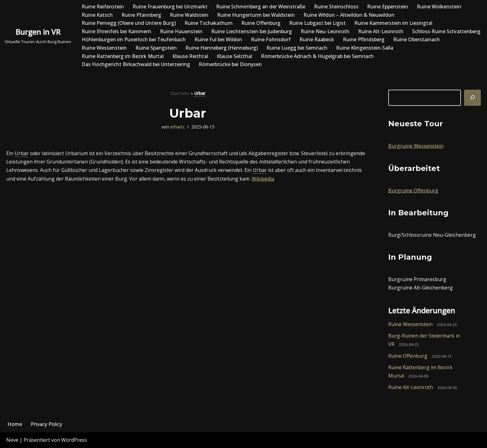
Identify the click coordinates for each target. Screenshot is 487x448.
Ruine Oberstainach (416, 39)
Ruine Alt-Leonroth (381, 31)
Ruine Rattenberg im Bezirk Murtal (123, 56)
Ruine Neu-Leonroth (325, 31)
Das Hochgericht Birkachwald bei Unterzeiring (136, 64)
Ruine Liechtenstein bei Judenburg (252, 31)
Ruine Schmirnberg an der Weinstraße (261, 7)
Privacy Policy (46, 424)
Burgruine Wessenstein (416, 146)
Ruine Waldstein (189, 15)
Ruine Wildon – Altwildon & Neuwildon (349, 15)
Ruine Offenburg (261, 23)
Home (15, 424)
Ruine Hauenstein (181, 31)
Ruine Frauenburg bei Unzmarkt (170, 7)
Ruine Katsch (97, 15)
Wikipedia (263, 179)
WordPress (74, 440)
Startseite (180, 93)
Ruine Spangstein (156, 48)
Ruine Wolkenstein (439, 7)
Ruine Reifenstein (103, 7)
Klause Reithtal (190, 56)
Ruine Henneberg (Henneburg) (222, 48)
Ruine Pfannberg (141, 15)
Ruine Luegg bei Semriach (297, 48)
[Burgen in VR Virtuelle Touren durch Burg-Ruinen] (38, 36)
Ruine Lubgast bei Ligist (317, 23)
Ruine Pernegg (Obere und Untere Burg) (129, 23)
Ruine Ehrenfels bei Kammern (116, 31)
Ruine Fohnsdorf (271, 39)
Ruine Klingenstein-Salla (365, 48)
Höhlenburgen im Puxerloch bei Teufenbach (134, 39)
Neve (12, 440)
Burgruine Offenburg (413, 190)
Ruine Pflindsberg (364, 39)
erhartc (178, 127)
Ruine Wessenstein (104, 48)
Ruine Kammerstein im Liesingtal (393, 23)
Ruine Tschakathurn (209, 23)
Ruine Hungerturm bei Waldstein (256, 15)
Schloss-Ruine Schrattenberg (446, 31)
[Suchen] (472, 98)
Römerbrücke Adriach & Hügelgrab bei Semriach (317, 56)
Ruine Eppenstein (388, 7)
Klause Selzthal (234, 56)
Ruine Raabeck (317, 39)
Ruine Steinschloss (336, 7)
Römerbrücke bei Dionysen (230, 64)
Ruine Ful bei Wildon (218, 39)
